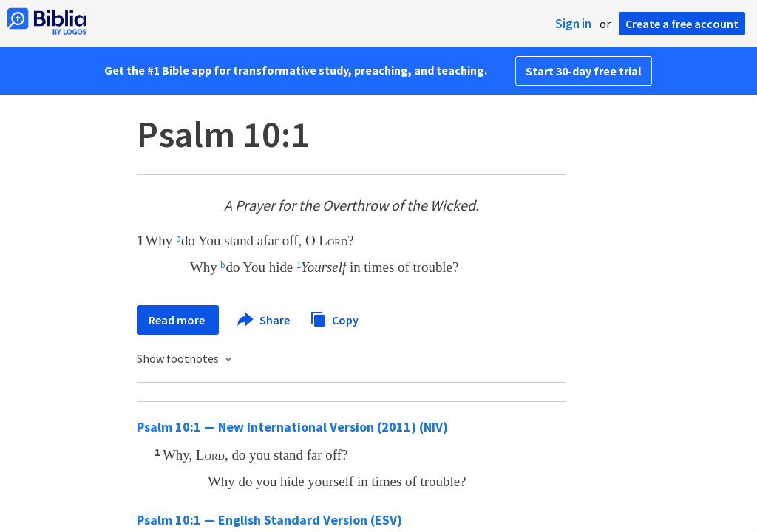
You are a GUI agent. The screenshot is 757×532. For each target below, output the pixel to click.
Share (264, 320)
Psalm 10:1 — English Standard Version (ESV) (269, 520)
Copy (334, 318)
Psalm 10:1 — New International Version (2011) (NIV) (292, 427)
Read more (178, 320)
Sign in (573, 24)
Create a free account (682, 24)
